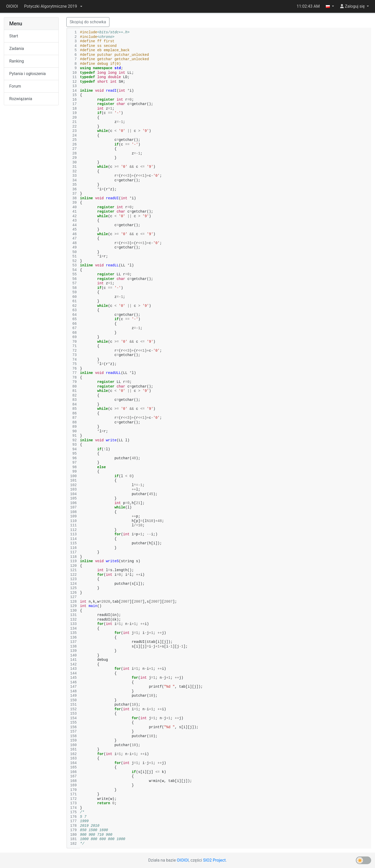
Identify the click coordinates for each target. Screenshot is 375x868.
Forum (15, 86)
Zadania (17, 49)
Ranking (17, 61)
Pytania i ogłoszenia (28, 74)
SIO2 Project (214, 860)
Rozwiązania (21, 99)
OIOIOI (12, 6)
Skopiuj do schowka (88, 22)
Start (14, 36)
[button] (53, 6)
